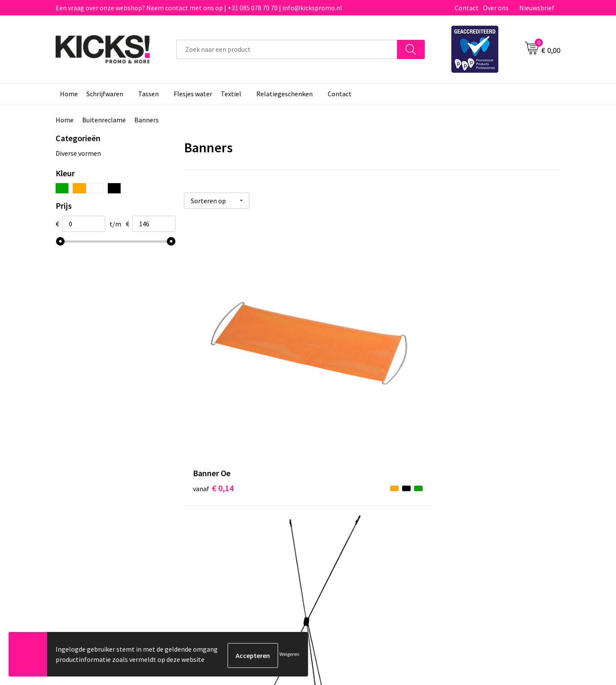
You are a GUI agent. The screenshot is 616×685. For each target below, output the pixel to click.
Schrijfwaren (105, 94)
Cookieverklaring (469, 466)
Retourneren (338, 479)
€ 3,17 (339, 363)
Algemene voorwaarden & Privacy (492, 453)
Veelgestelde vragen (223, 466)
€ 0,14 (213, 363)
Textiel (231, 94)
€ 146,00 (469, 363)
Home (69, 94)
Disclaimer (459, 479)
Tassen (148, 94)
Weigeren (289, 655)
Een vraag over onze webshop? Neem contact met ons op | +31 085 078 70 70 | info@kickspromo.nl (199, 8)
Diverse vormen (78, 153)
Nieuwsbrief (537, 8)
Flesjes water (193, 94)
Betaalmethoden (344, 466)
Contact (467, 8)
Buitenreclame (104, 120)
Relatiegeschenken (284, 94)
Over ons (496, 8)
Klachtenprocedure (222, 492)
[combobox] (287, 49)
